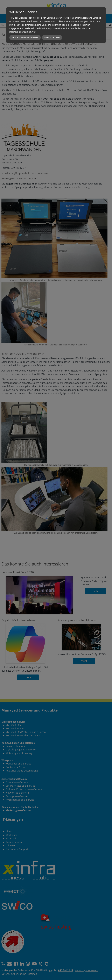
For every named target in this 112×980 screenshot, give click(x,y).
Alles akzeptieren (52, 37)
